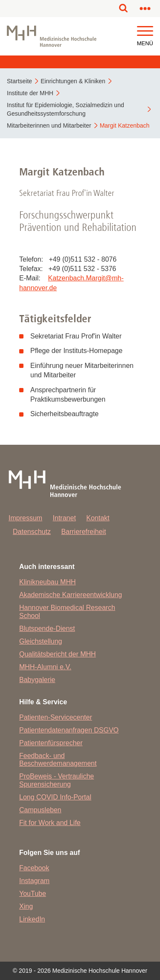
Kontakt (98, 518)
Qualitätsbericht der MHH (58, 654)
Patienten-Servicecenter (56, 717)
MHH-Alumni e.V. (45, 667)
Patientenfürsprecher (51, 743)
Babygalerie (37, 680)
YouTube (33, 894)
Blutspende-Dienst (47, 629)
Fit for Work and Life (50, 823)
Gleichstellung (41, 641)
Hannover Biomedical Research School (67, 611)
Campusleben (40, 810)
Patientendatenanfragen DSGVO (69, 730)
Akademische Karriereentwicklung (71, 595)
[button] (145, 31)
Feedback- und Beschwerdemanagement (58, 760)
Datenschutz (32, 532)
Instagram (34, 881)
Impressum (25, 518)
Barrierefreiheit (83, 532)
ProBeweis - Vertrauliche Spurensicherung (57, 780)
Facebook (34, 868)
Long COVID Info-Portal (55, 797)
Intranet (64, 518)
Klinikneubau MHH (48, 582)
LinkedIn (32, 919)
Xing (26, 906)
